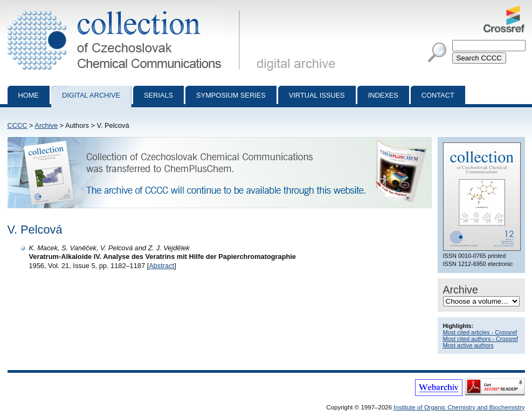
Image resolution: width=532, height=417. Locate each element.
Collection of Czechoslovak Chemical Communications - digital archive (126, 10)
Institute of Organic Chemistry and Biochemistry (459, 407)
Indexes (383, 95)
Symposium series (231, 95)
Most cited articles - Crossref (480, 332)
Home (29, 95)
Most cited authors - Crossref (481, 339)
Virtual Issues (317, 95)
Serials (158, 95)
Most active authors (468, 345)
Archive (46, 125)
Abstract (161, 266)
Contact (438, 95)
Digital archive (91, 95)
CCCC (18, 125)
